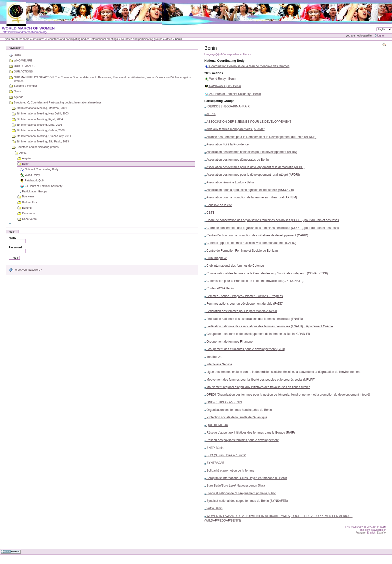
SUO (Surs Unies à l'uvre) (225, 455)
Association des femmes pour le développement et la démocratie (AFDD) (254, 167)
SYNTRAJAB (214, 463)
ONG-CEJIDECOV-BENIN (223, 402)
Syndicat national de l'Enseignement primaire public (240, 493)
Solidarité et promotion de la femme (229, 471)
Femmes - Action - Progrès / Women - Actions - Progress (244, 296)
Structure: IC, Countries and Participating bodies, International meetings (75, 39)
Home (26, 39)
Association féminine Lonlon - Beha (229, 182)
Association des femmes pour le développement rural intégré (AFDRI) (252, 175)
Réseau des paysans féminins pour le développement (242, 440)
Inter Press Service (218, 364)
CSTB (210, 213)
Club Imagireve (216, 258)
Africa (169, 39)
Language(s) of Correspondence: (223, 54)
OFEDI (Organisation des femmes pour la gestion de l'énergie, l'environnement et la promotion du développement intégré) (287, 395)
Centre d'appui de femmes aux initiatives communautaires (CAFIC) (250, 243)
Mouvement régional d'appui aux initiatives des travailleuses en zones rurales (257, 387)
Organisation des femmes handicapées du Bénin (238, 410)
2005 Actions (214, 73)
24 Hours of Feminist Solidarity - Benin (233, 94)
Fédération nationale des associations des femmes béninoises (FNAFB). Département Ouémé (269, 326)
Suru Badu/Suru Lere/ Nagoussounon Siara (235, 486)
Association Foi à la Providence (227, 144)
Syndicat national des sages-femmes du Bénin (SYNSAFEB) (246, 501)
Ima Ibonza (213, 357)
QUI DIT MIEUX (216, 425)
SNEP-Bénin (214, 448)
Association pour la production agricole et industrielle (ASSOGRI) (249, 190)
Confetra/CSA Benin (219, 288)
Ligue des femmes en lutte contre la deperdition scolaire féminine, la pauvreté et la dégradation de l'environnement (282, 372)
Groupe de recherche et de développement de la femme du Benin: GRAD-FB (257, 334)
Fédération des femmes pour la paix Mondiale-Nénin (241, 311)
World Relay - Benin (220, 79)
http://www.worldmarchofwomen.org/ (25, 32)
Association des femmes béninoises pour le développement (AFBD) (251, 152)
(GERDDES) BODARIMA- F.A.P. (227, 106)
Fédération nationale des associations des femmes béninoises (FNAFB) (254, 319)
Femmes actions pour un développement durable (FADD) (244, 304)
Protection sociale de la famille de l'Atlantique (236, 417)
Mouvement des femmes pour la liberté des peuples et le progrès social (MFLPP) (260, 380)
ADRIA (210, 114)
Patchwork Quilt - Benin (223, 86)
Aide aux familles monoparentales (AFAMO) (235, 129)
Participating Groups (219, 101)
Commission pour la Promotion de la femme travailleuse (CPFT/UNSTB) (254, 281)
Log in (380, 35)
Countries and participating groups (142, 39)
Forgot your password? (25, 270)
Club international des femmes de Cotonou (234, 266)
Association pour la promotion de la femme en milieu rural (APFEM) (251, 197)
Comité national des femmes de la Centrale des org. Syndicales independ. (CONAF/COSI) (266, 273)
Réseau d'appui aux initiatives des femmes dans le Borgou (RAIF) (250, 433)
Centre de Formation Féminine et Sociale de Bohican (241, 251)
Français (361, 533)
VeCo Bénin (213, 508)
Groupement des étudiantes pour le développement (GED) (245, 349)
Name (12, 238)
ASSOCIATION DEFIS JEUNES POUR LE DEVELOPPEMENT (248, 122)
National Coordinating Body (224, 61)
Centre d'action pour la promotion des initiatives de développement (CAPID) (256, 235)
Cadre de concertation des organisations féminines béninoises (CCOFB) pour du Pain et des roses (272, 220)
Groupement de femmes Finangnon (229, 342)
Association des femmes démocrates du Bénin (237, 160)
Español (382, 533)
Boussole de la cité (218, 205)
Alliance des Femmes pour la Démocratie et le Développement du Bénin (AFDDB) (260, 137)
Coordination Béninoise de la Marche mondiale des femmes (247, 66)
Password (15, 247)
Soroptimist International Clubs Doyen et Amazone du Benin (246, 478)
